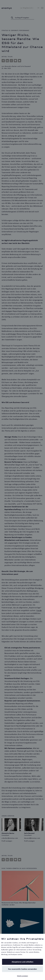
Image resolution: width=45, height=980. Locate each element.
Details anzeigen (22, 976)
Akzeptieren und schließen (22, 962)
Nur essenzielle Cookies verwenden (22, 969)
